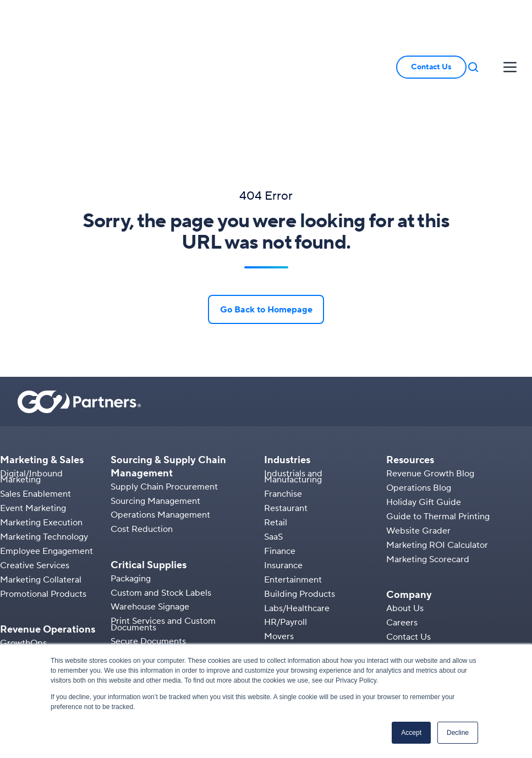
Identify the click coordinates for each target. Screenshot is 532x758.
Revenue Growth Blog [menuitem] (430, 380)
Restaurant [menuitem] (286, 415)
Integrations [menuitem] (24, 621)
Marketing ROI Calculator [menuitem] (437, 452)
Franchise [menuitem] (283, 400)
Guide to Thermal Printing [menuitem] (438, 423)
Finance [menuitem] (280, 458)
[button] (473, 20)
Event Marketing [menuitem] (33, 415)
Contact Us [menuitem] (408, 543)
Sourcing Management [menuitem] (155, 408)
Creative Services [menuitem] (35, 472)
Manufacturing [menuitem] (293, 557)
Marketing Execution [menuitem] (41, 429)
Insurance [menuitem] (283, 472)
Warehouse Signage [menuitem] (150, 514)
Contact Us (431, 20)
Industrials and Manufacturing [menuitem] (293, 383)
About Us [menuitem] (405, 515)
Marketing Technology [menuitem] (44, 443)
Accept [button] (411, 733)
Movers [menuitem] (279, 543)
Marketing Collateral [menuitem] (41, 486)
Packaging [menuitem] (131, 485)
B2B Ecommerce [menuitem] (34, 592)
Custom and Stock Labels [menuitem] (161, 499)
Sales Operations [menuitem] (34, 564)
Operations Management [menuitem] (160, 422)
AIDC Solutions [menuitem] (141, 597)
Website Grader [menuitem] (418, 437)
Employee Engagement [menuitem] (46, 458)
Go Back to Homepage (266, 216)
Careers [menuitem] (402, 529)
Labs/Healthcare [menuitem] (297, 515)
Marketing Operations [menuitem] (44, 578)
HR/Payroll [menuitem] (286, 529)
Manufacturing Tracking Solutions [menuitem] (176, 626)
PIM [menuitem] (8, 607)
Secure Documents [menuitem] (148, 548)
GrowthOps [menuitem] (23, 550)
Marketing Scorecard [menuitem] (428, 466)
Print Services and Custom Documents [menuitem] (163, 531)
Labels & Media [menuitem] (141, 612)
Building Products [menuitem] (300, 501)
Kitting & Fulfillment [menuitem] (40, 635)
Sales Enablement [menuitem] (35, 400)
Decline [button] (458, 733)
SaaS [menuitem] (273, 443)
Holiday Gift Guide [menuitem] (424, 409)
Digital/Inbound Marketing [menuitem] (31, 383)
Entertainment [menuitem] (293, 486)
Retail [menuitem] (276, 429)
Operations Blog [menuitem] (419, 394)
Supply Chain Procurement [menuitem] (164, 393)
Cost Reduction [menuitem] (142, 436)
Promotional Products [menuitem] (43, 501)
